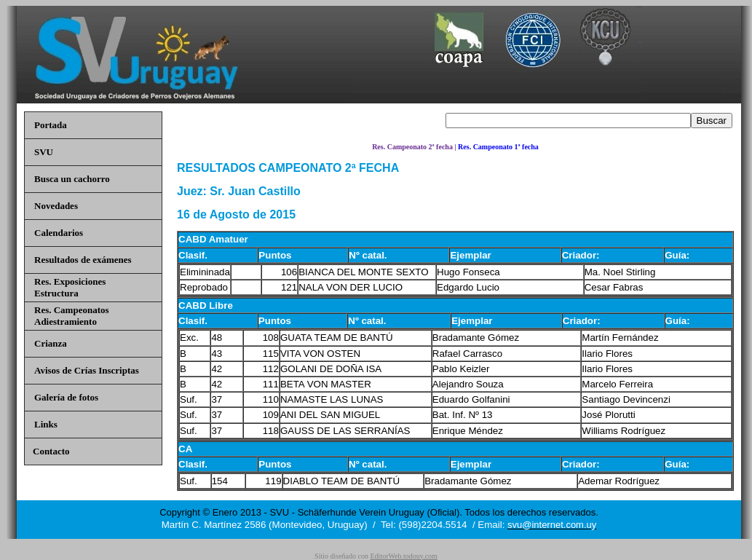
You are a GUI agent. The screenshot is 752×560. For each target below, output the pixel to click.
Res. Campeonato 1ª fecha (498, 147)
